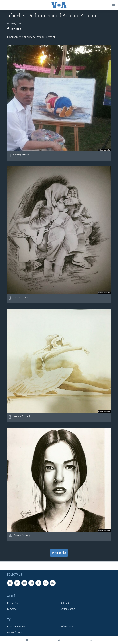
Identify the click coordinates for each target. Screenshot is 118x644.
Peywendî (12, 609)
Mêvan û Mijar (15, 633)
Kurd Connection (16, 627)
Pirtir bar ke (59, 553)
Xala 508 (65, 603)
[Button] (14, 30)
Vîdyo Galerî (67, 627)
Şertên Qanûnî (68, 609)
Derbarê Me (13, 603)
